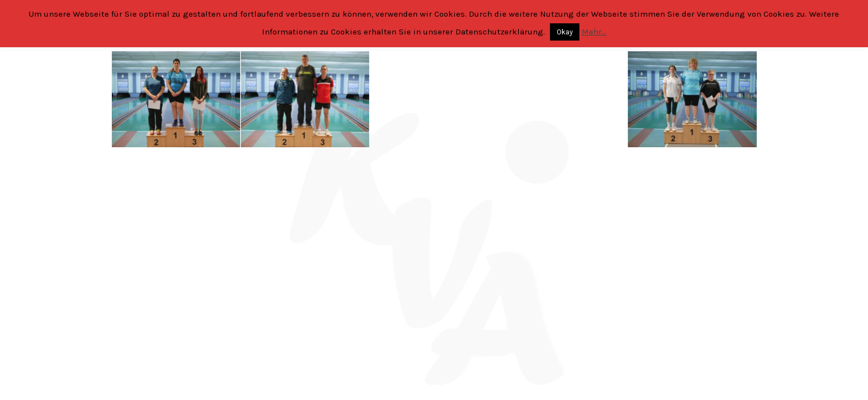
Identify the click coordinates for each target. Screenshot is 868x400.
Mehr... (594, 32)
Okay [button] (565, 32)
